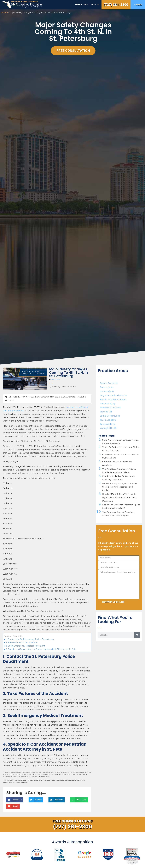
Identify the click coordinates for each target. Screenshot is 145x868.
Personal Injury (108, 404)
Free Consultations (73, 821)
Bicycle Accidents (109, 383)
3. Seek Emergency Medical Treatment (25, 646)
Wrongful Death (108, 428)
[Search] (137, 635)
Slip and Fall (106, 412)
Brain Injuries (107, 387)
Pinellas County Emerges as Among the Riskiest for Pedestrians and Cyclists (119, 487)
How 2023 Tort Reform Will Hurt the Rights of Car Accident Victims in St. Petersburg (120, 498)
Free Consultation (87, 5)
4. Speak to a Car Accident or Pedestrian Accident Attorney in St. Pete (41, 649)
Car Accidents (107, 391)
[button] (15, 800)
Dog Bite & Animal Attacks (113, 395)
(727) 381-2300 (116, 5)
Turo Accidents (108, 424)
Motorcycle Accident (110, 408)
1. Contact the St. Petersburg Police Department (30, 639)
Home (5, 12)
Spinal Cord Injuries (110, 416)
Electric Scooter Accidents (113, 400)
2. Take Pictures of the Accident (22, 643)
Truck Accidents (108, 420)
